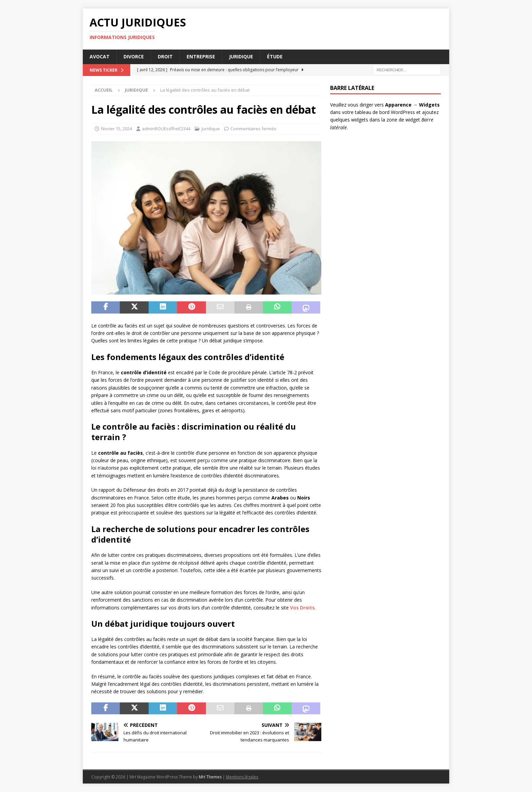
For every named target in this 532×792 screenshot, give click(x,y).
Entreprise (201, 56)
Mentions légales (242, 777)
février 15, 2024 (116, 129)
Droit (165, 56)
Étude (275, 56)
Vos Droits (302, 608)
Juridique (241, 56)
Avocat (100, 56)
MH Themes (210, 777)
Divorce (134, 56)
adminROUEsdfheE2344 (166, 129)
